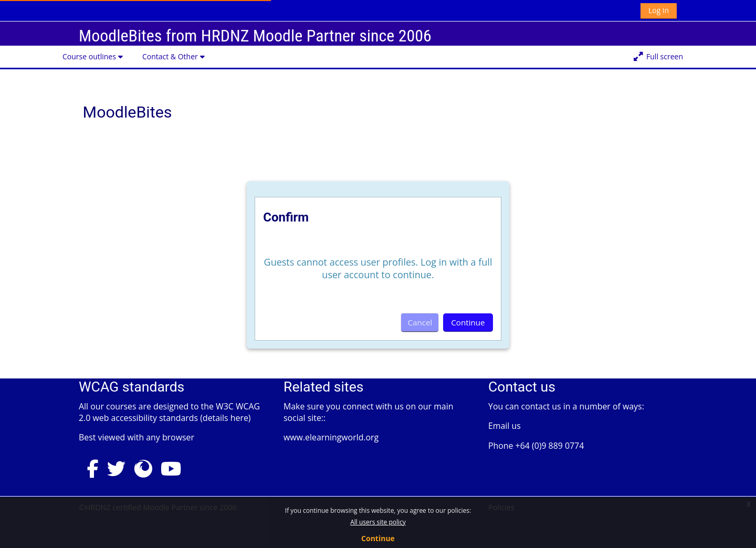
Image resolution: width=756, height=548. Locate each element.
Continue (378, 538)
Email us (505, 426)
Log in (659, 10)
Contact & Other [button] (170, 56)
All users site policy (378, 522)
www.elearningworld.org (331, 437)
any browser (170, 437)
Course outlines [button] (89, 56)
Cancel (420, 322)
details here (225, 418)
